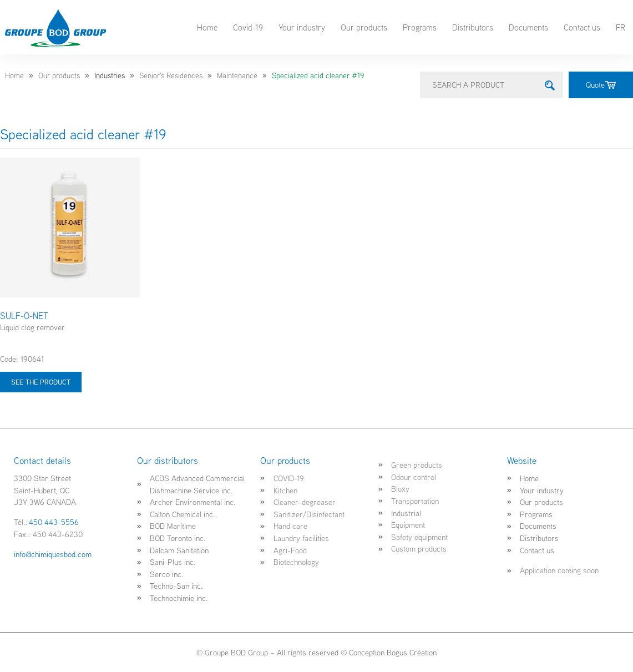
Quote (601, 85)
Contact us (582, 27)
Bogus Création (412, 652)
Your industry (302, 27)
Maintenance (237, 75)
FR (621, 27)
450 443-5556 (54, 522)
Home (207, 27)
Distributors (473, 27)
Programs (420, 27)
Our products (364, 27)
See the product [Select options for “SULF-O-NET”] (41, 382)
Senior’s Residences (171, 75)
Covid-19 (248, 27)
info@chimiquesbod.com (53, 554)
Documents (528, 27)
